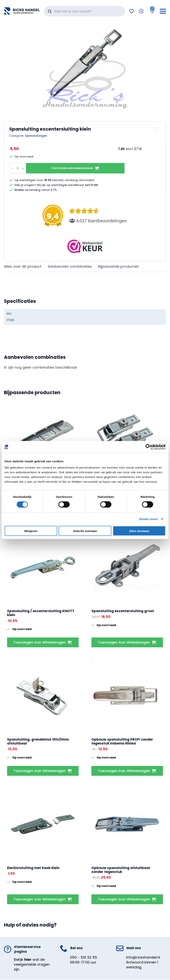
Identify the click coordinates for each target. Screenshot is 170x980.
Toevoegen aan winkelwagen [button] (40, 642)
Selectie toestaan (85, 531)
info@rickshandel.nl (143, 957)
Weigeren (31, 531)
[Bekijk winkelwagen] (152, 11)
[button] (157, 130)
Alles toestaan (139, 531)
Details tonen (148, 519)
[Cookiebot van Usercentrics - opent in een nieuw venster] (148, 447)
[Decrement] (12, 168)
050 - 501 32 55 (84, 957)
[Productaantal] (18, 168)
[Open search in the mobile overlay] (85, 11)
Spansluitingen (36, 136)
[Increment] (23, 168)
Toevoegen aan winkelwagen (72, 168)
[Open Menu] (163, 11)
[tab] (23, 267)
